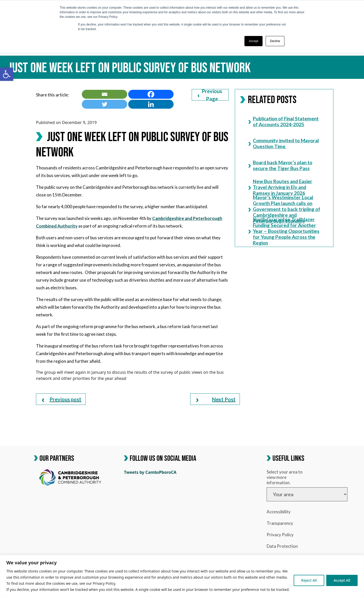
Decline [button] (275, 41)
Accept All (342, 580)
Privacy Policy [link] (280, 535)
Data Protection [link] (282, 546)
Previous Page (210, 95)
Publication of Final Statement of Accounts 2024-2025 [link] (283, 121)
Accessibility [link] (279, 512)
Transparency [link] (280, 523)
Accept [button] (253, 41)
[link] (7, 74)
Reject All (309, 580)
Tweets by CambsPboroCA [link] (150, 472)
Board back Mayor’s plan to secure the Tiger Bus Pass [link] (280, 165)
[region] (182, 576)
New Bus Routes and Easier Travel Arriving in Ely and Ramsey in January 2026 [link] (280, 187)
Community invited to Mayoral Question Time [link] (284, 143)
